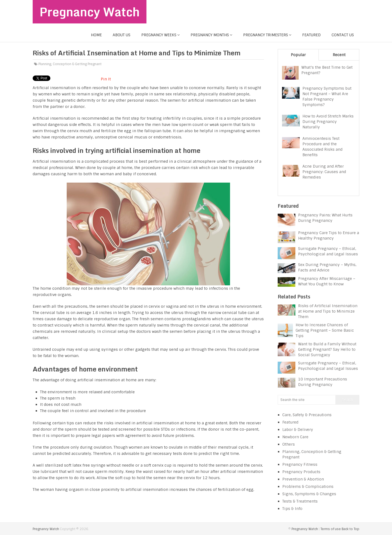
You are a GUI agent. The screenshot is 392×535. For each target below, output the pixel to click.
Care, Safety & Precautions (307, 415)
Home (96, 35)
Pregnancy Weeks (159, 35)
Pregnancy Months (210, 35)
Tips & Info (292, 509)
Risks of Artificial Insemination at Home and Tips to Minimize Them (328, 311)
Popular (298, 55)
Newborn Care (295, 437)
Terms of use (331, 529)
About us (122, 35)
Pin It (106, 79)
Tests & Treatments (300, 501)
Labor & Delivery (298, 430)
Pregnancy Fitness (300, 464)
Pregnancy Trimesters (266, 35)
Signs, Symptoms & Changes (309, 494)
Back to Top (350, 529)
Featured (311, 35)
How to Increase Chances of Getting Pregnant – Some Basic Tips (325, 330)
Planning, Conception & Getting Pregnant (70, 64)
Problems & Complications (308, 486)
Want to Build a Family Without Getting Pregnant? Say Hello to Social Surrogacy (327, 349)
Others (289, 444)
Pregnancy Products (301, 472)
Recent (339, 55)
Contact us (343, 35)
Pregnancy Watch (90, 12)
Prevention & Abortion (303, 479)
